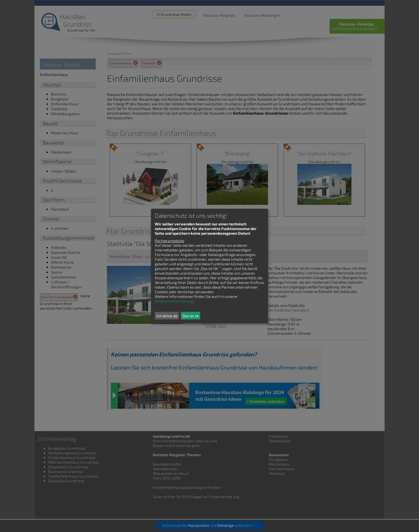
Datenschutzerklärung (174, 301)
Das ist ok (191, 316)
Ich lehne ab (167, 316)
